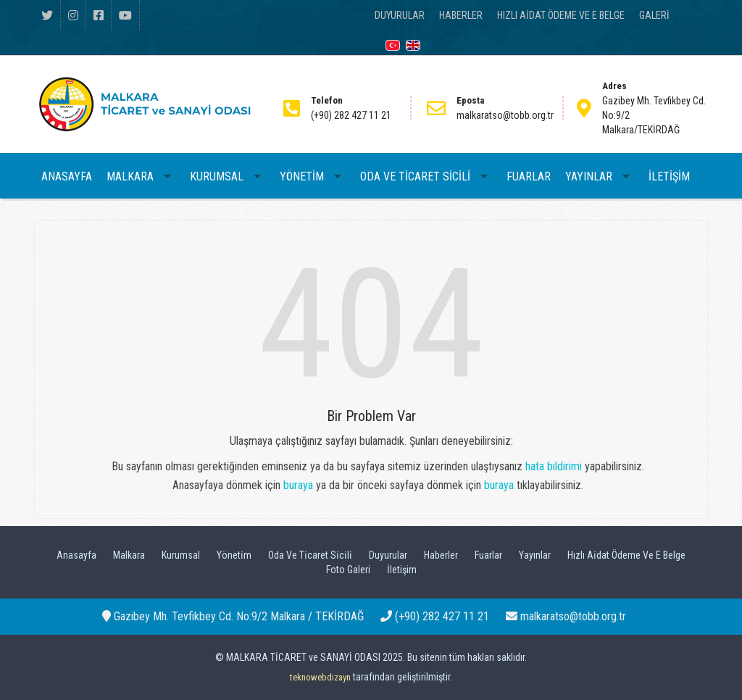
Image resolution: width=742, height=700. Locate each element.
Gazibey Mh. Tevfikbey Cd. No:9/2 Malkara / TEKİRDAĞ (233, 616)
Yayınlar (535, 555)
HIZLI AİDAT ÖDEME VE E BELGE (561, 15)
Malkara (129, 555)
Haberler (441, 555)
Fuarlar (488, 555)
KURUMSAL (217, 176)
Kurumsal (181, 555)
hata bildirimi (554, 466)
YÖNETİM (302, 176)
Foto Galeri (348, 570)
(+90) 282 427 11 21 (435, 616)
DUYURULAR (400, 15)
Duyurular (388, 555)
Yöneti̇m (234, 555)
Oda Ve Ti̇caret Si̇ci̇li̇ (310, 555)
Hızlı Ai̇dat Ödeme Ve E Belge (626, 555)
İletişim (402, 570)
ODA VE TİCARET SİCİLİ (415, 176)
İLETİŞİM (669, 176)
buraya (298, 485)
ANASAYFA (67, 176)
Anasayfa (76, 555)
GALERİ (654, 15)
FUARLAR (529, 176)
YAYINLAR (589, 176)
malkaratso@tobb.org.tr (566, 616)
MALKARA (130, 176)
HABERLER (461, 15)
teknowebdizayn (320, 677)
